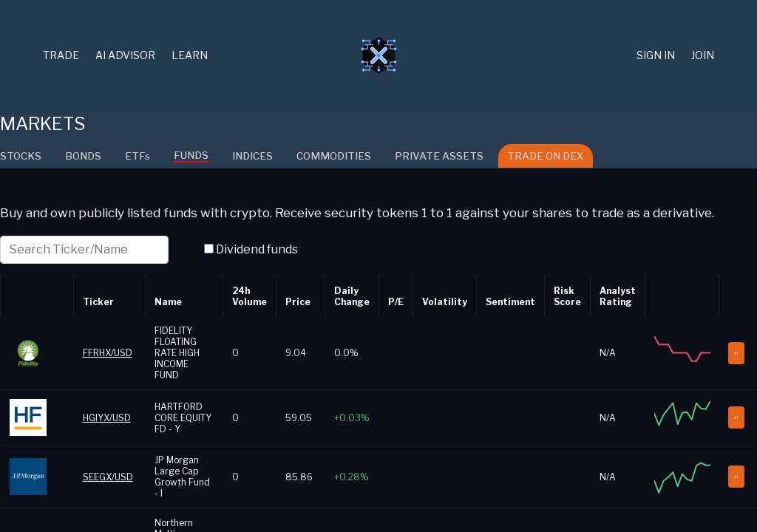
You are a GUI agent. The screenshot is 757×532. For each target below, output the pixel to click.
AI (740, 353)
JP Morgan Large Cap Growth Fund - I (182, 477)
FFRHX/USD (108, 353)
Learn (190, 55)
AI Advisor (125, 55)
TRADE (61, 55)
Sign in (656, 55)
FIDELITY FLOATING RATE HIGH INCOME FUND (177, 353)
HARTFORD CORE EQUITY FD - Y (183, 418)
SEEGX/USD (108, 477)
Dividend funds (257, 249)
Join (703, 55)
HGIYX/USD (107, 418)
